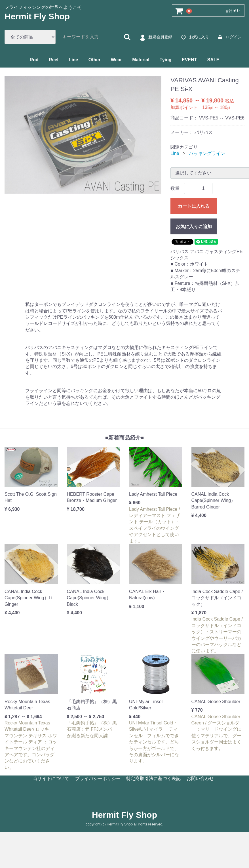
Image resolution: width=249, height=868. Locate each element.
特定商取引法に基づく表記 (153, 778)
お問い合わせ (200, 778)
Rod (34, 60)
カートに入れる (194, 206)
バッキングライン (207, 153)
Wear (116, 60)
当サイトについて (51, 778)
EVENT (189, 60)
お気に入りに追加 (194, 226)
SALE (213, 60)
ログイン (229, 37)
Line (73, 60)
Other (95, 60)
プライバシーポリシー (98, 778)
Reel (54, 60)
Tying (165, 60)
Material (141, 60)
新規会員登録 (155, 37)
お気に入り (194, 37)
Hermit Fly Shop (37, 16)
